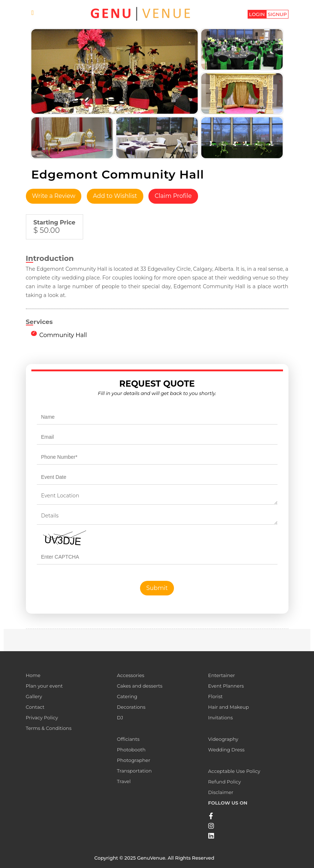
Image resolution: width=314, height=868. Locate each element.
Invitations (220, 718)
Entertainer (221, 675)
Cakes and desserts (139, 686)
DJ (120, 718)
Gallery (34, 696)
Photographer (133, 760)
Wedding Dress (226, 750)
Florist (215, 696)
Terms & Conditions (49, 728)
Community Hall (63, 335)
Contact (35, 707)
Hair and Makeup (228, 707)
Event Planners (226, 686)
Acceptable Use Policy (234, 771)
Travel (124, 781)
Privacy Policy (42, 718)
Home (33, 675)
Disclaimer (220, 792)
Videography (223, 739)
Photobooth (131, 750)
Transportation (134, 771)
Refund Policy (224, 782)
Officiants (128, 739)
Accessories (130, 675)
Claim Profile (173, 196)
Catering (127, 696)
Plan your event (44, 686)
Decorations (131, 707)
